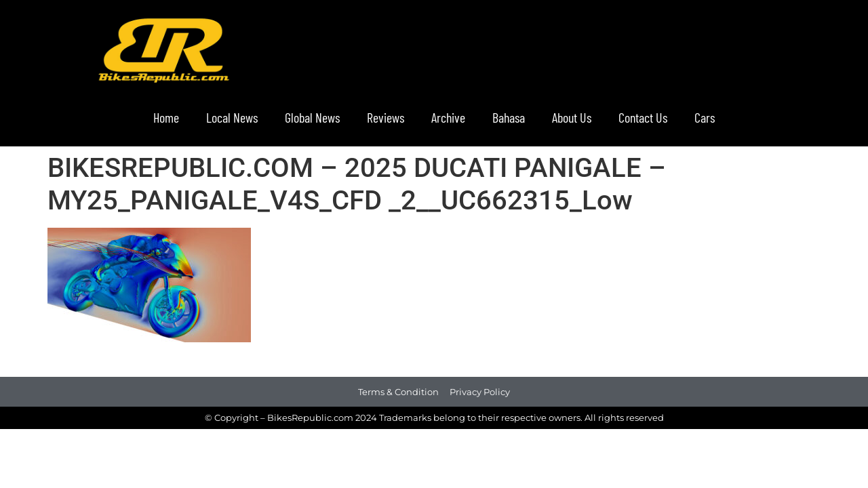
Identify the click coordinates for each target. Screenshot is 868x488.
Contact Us (643, 117)
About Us (572, 117)
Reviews (386, 117)
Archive (448, 117)
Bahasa (509, 117)
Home (166, 117)
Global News (312, 117)
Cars (705, 117)
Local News (232, 117)
